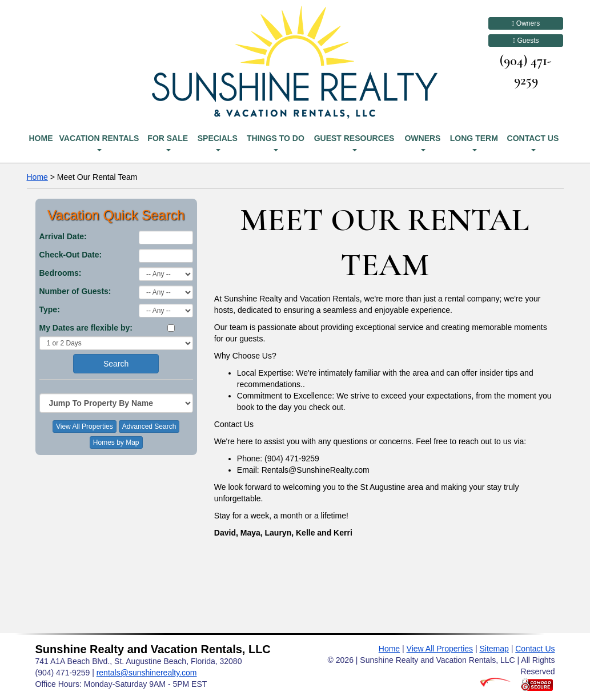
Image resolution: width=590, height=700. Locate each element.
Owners (526, 23)
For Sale (168, 142)
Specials (218, 142)
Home (41, 138)
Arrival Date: (63, 236)
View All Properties (85, 427)
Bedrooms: (61, 273)
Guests (526, 41)
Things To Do (276, 142)
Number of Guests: (75, 291)
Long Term (474, 142)
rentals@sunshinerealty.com (147, 673)
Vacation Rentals (99, 142)
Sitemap (494, 649)
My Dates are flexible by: (86, 328)
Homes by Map (116, 442)
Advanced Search (149, 427)
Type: (50, 309)
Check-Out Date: (71, 255)
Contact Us (533, 142)
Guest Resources (354, 142)
